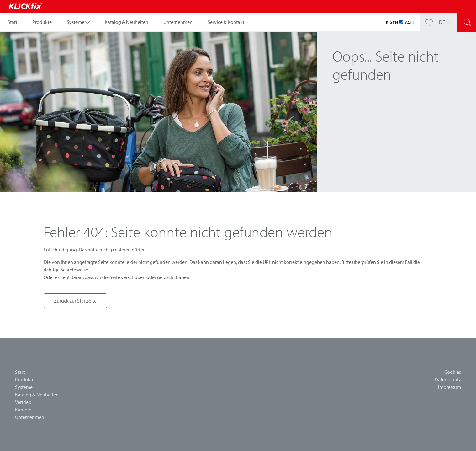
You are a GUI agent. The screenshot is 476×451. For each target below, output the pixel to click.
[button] (78, 22)
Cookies (453, 372)
